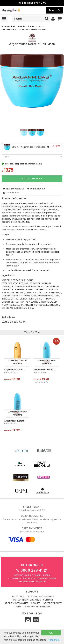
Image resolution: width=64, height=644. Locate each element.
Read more (54, 640)
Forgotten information (27, 600)
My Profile (18, 597)
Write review (36, 189)
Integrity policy (52, 603)
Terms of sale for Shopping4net (33, 607)
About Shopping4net (16, 603)
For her (31, 27)
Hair (40, 27)
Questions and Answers (40, 597)
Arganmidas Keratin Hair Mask (33, 30)
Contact (48, 600)
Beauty (22, 27)
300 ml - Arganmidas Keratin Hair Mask (32, 147)
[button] (60, 19)
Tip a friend (11, 193)
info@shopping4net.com (32, 582)
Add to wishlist (14, 189)
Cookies (36, 603)
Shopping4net (8, 27)
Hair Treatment (9, 30)
